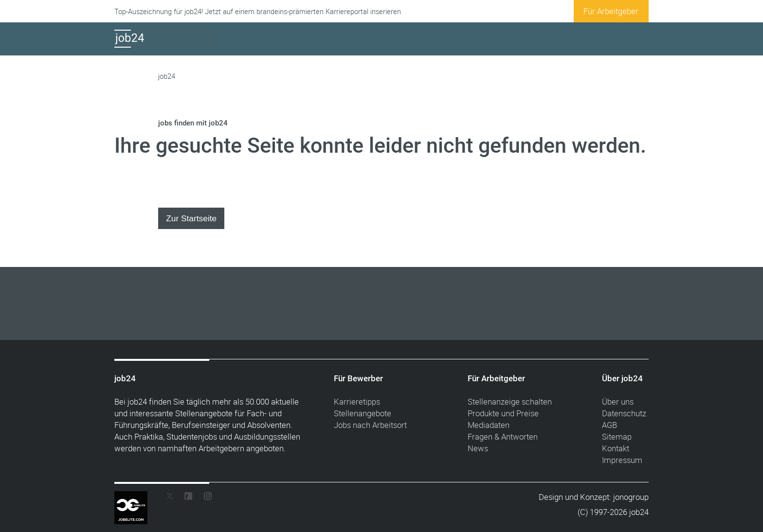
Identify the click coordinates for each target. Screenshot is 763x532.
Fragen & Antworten (503, 436)
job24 (167, 76)
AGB (609, 425)
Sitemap (617, 436)
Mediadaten (489, 425)
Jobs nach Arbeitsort (370, 425)
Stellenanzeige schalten (510, 401)
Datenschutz (624, 413)
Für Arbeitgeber (611, 11)
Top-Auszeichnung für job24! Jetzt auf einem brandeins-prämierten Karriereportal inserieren (258, 11)
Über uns (618, 401)
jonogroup (631, 497)
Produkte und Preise (503, 413)
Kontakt (616, 448)
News (478, 448)
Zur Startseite (191, 218)
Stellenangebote (363, 413)
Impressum (622, 460)
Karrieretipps (357, 401)
